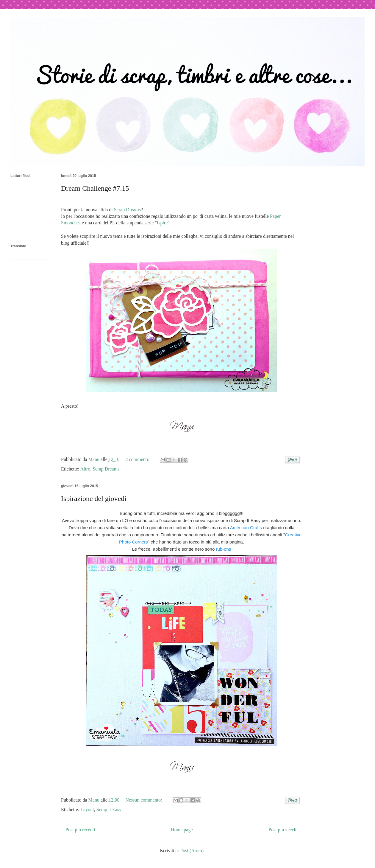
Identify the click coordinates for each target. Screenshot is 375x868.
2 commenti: (138, 459)
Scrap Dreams (127, 210)
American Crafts (246, 528)
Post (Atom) (192, 851)
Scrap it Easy (109, 809)
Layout (87, 809)
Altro (85, 469)
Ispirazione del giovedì (94, 499)
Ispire (162, 223)
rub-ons (223, 549)
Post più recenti (80, 830)
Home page (182, 830)
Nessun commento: (144, 800)
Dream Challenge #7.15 (95, 188)
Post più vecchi (283, 830)
